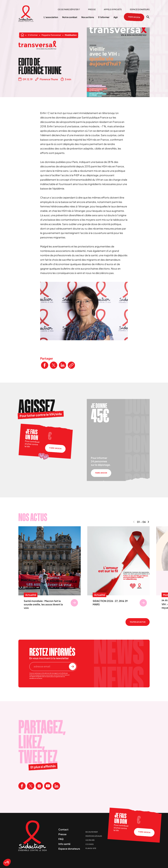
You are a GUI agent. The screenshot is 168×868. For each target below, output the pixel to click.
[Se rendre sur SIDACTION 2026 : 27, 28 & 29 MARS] (143, 603)
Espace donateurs (140, 9)
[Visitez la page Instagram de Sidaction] (39, 786)
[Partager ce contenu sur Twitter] (53, 365)
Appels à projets (113, 9)
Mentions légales (94, 836)
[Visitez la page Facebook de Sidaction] (22, 786)
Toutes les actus (138, 622)
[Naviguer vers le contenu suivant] (148, 522)
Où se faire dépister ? (69, 9)
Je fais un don (32, 434)
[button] (7, 862)
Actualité (31, 595)
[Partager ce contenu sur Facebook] (45, 365)
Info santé (64, 844)
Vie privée (90, 840)
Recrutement (92, 832)
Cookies (89, 844)
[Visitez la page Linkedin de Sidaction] (56, 786)
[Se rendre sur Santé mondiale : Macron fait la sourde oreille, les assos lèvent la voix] (74, 603)
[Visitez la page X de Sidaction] (31, 786)
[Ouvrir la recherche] (148, 17)
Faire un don (134, 17)
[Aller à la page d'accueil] (26, 14)
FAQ (61, 839)
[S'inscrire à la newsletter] (73, 667)
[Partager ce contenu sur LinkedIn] (63, 365)
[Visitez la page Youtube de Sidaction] (48, 786)
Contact (63, 829)
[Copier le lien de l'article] (71, 365)
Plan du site (91, 848)
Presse (92, 9)
